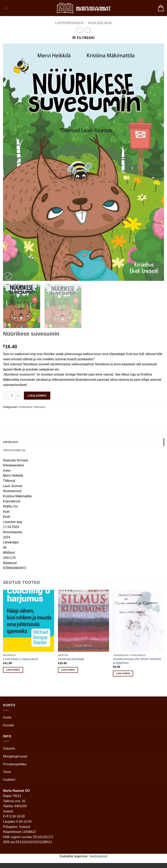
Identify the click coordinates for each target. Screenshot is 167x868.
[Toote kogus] (12, 396)
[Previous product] (88, 30)
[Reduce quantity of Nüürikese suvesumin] (5, 396)
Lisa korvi (37, 395)
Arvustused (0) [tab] (14, 450)
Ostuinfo (9, 749)
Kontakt (8, 725)
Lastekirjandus (69, 23)
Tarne (7, 772)
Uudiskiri (9, 780)
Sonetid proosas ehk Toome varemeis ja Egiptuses (137, 661)
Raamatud (39, 407)
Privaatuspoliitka (15, 764)
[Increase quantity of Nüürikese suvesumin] (18, 396)
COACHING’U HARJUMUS (21, 659)
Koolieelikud (100, 23)
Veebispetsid (98, 856)
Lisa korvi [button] (13, 670)
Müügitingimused (15, 756)
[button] (5, 8)
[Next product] (79, 30)
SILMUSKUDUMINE (71, 659)
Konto (7, 717)
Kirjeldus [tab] (11, 442)
